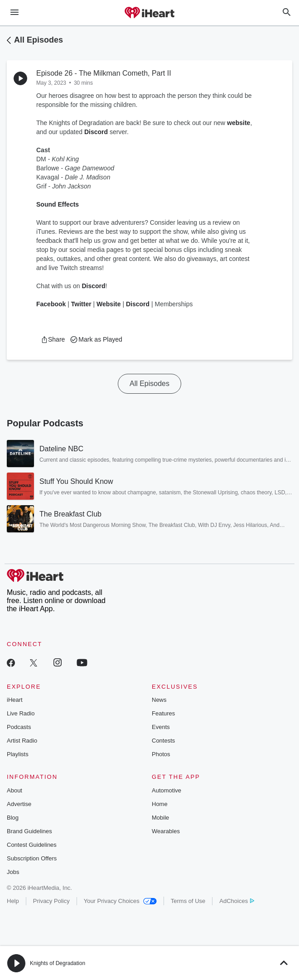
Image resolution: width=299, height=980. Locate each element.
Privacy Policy (51, 901)
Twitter (82, 304)
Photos (161, 754)
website (239, 123)
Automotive (166, 790)
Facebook (52, 304)
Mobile (160, 818)
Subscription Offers (32, 858)
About (14, 790)
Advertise (19, 804)
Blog (13, 818)
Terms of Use (188, 901)
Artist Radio (22, 741)
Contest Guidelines (32, 845)
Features (163, 713)
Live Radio (21, 713)
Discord (96, 132)
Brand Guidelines (29, 831)
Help (13, 901)
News (159, 700)
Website (109, 304)
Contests (163, 741)
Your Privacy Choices (120, 901)
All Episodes (39, 40)
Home (160, 804)
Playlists (18, 754)
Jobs (13, 872)
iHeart (15, 700)
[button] (53, 339)
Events (161, 727)
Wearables (166, 831)
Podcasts (19, 727)
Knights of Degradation (58, 963)
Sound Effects (58, 204)
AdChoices (237, 901)
